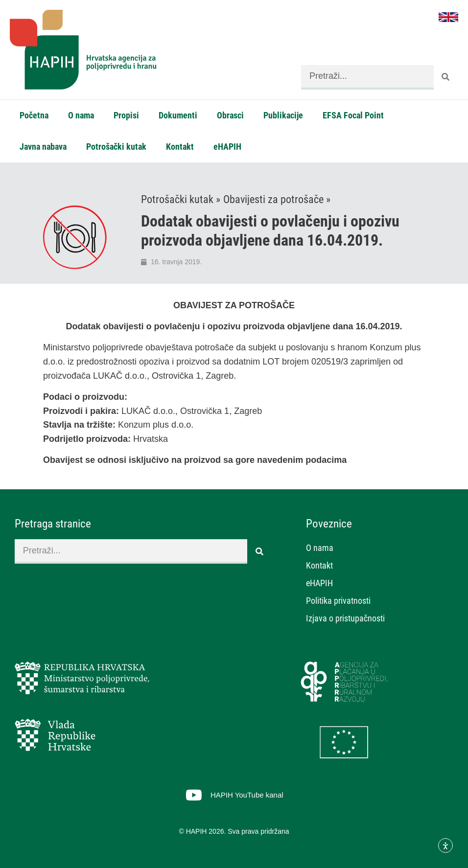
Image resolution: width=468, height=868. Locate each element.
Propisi (126, 115)
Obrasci (230, 115)
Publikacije (283, 115)
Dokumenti (178, 115)
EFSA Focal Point (353, 115)
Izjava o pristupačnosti (345, 618)
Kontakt (180, 147)
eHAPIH (227, 147)
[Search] (446, 77)
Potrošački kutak (116, 147)
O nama (81, 115)
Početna (34, 115)
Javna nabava (43, 147)
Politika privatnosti (338, 601)
